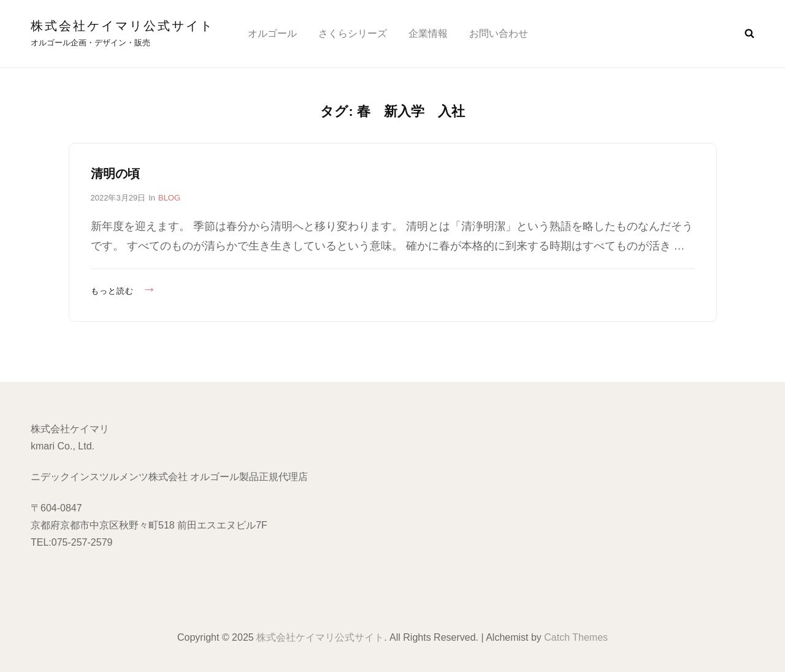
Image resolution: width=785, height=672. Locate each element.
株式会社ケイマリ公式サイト (122, 26)
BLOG (169, 198)
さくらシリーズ (353, 33)
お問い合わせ (499, 33)
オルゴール (272, 33)
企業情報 (428, 33)
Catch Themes (576, 637)
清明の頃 (115, 174)
